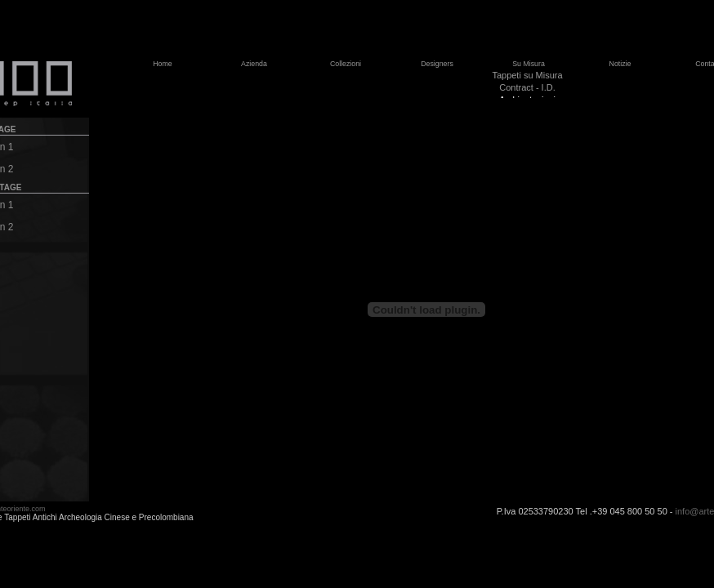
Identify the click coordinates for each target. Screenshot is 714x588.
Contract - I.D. (527, 87)
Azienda (254, 64)
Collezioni (346, 64)
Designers (437, 64)
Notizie (620, 64)
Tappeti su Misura (527, 75)
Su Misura (529, 64)
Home (162, 64)
